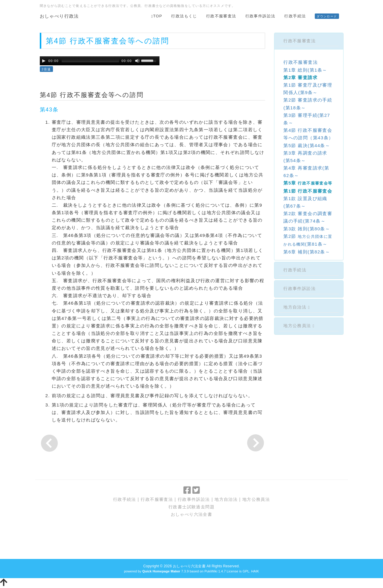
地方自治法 (297, 307)
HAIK (255, 571)
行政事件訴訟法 (260, 16)
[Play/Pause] (44, 61)
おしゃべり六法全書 (192, 514)
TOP (157, 16)
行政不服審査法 (221, 16)
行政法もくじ (184, 16)
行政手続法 (295, 16)
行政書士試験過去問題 (191, 507)
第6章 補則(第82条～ (307, 252)
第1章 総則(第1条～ (305, 70)
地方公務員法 (299, 326)
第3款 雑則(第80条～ (307, 229)
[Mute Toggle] (137, 61)
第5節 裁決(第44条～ (307, 145)
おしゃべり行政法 (59, 16)
